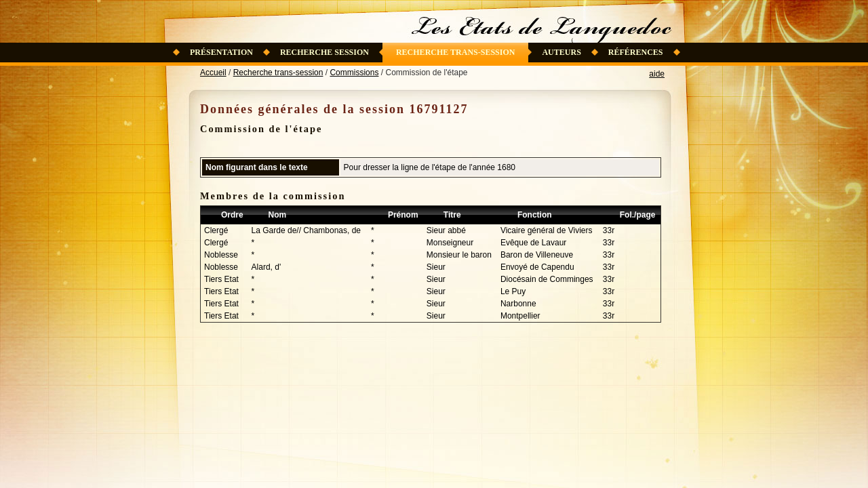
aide (657, 74)
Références (636, 52)
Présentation (221, 52)
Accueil (213, 73)
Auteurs (561, 52)
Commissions (354, 73)
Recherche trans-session (456, 52)
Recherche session (324, 52)
